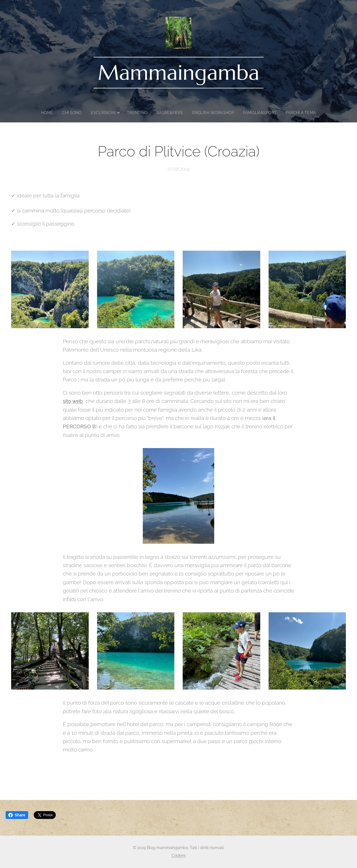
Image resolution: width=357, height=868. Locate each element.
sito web (73, 401)
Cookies (179, 855)
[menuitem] (44, 113)
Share (17, 815)
